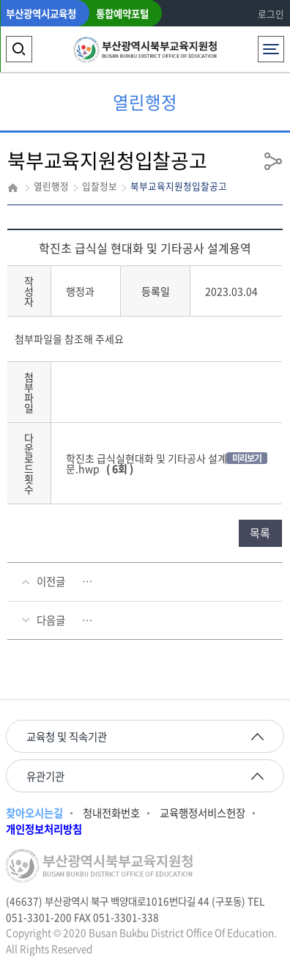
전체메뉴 (271, 45)
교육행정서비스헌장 (202, 813)
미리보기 (247, 458)
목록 (260, 533)
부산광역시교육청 (41, 13)
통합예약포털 (122, 13)
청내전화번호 (111, 813)
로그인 (271, 14)
